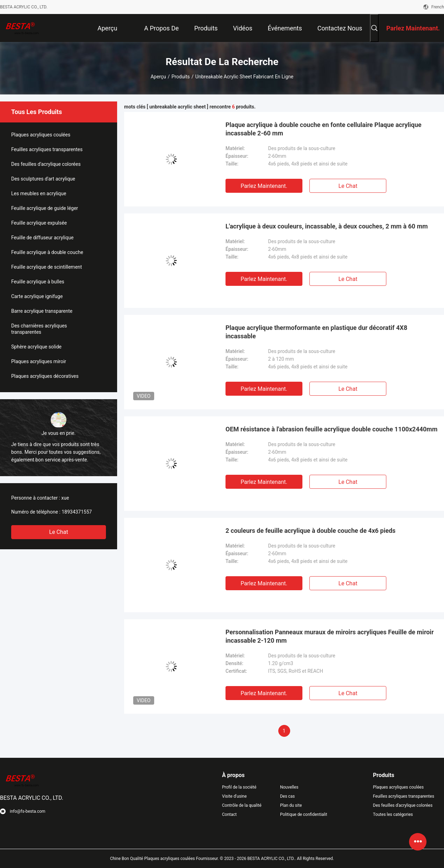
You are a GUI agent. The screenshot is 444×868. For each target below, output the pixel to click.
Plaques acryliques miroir (39, 361)
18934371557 (77, 512)
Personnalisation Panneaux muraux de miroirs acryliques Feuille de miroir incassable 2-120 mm (330, 636)
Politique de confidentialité (303, 814)
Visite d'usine (234, 796)
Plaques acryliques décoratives (45, 376)
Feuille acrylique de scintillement (46, 267)
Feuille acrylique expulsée (39, 223)
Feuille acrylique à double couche (47, 252)
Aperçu (158, 77)
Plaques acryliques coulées (41, 135)
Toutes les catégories (393, 814)
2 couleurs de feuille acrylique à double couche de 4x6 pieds (310, 531)
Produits (181, 77)
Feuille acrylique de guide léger (45, 208)
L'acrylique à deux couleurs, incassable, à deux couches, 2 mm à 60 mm (327, 226)
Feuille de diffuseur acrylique (42, 238)
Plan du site (291, 805)
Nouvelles (289, 787)
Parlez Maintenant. (264, 186)
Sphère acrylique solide (36, 347)
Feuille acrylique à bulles (38, 282)
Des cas (287, 796)
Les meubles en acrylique (39, 193)
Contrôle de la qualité (242, 805)
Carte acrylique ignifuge (37, 296)
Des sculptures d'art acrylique (43, 179)
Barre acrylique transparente (42, 311)
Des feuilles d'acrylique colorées (46, 164)
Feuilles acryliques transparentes (47, 149)
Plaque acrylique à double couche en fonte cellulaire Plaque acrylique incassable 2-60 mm (324, 129)
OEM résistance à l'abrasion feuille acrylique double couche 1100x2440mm (331, 429)
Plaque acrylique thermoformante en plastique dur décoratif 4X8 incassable (316, 332)
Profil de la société (239, 787)
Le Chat (58, 532)
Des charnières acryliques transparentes (39, 329)
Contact (229, 814)
